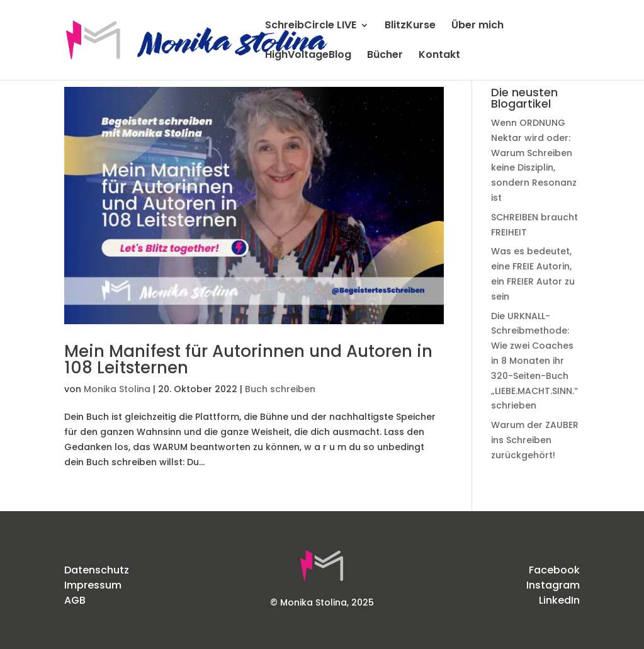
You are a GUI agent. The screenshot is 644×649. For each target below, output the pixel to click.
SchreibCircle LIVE (311, 26)
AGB (75, 600)
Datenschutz (97, 570)
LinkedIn (559, 600)
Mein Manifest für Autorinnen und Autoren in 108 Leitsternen (248, 359)
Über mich (477, 26)
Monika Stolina (117, 389)
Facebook (554, 570)
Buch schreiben (280, 389)
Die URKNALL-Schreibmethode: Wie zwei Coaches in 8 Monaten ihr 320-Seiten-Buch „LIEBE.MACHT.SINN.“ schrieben (534, 361)
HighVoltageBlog (308, 56)
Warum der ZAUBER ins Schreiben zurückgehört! (535, 440)
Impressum (93, 585)
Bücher (385, 56)
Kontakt (439, 56)
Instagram (553, 585)
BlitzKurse (410, 26)
